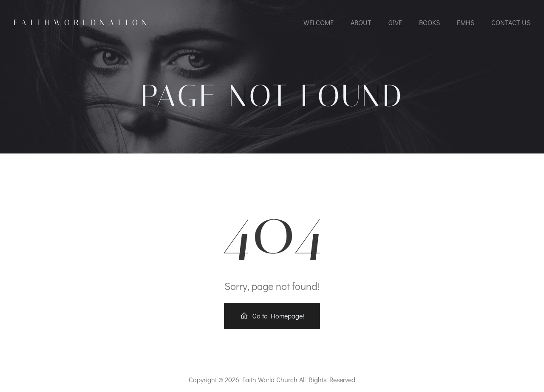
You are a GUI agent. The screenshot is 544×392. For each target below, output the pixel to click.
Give (395, 22)
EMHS (466, 22)
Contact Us (511, 22)
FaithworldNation (82, 23)
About (361, 22)
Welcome (319, 22)
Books (429, 22)
